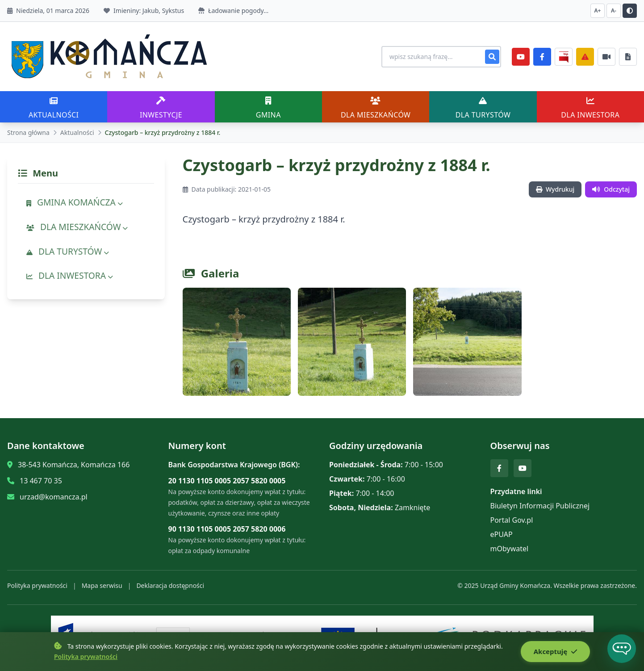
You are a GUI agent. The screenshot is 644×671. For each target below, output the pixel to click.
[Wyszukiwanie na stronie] (437, 57)
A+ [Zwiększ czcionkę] (598, 10)
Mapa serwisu (102, 585)
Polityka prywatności (37, 585)
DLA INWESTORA (70, 275)
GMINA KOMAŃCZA (75, 202)
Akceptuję (555, 652)
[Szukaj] (492, 57)
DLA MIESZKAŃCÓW (77, 227)
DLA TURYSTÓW (68, 251)
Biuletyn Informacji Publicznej (540, 506)
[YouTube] (521, 57)
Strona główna (28, 132)
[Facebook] (542, 57)
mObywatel (510, 549)
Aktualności (77, 132)
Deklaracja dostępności (170, 585)
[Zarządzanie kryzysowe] (585, 57)
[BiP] (564, 57)
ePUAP (502, 534)
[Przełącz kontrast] (630, 11)
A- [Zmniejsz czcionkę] (614, 10)
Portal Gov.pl (512, 520)
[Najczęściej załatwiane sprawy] (606, 57)
